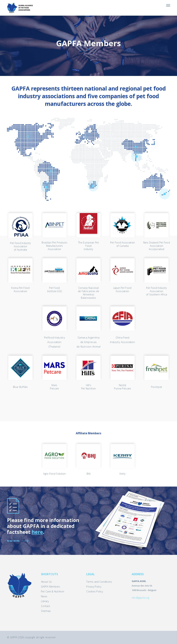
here (37, 532)
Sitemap (46, 611)
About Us (46, 582)
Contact (46, 606)
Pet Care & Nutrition (53, 591)
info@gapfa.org (140, 598)
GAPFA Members (50, 587)
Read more (13, 541)
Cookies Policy (95, 591)
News (44, 596)
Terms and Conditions (99, 582)
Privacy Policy (94, 587)
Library (45, 601)
